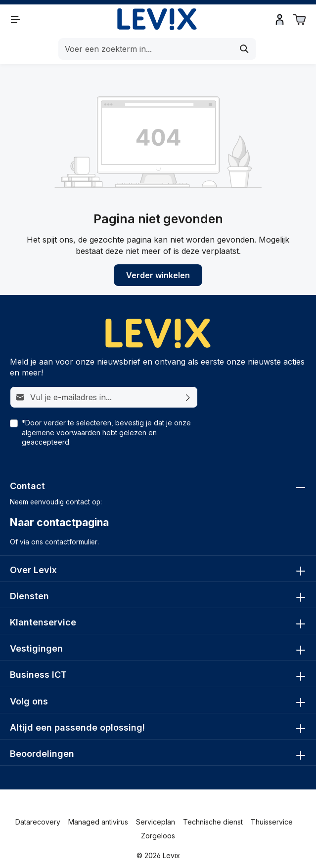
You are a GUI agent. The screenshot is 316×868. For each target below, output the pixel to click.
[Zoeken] (245, 49)
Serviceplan (156, 822)
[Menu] (15, 19)
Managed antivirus (98, 822)
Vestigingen (36, 648)
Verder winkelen (158, 275)
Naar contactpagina (59, 522)
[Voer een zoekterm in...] (146, 49)
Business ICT (38, 675)
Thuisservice (272, 822)
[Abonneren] (188, 397)
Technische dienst (213, 822)
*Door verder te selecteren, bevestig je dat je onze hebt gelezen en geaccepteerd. (106, 432)
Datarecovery (38, 822)
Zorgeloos (158, 836)
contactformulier (71, 542)
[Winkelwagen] (300, 19)
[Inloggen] (280, 19)
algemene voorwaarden (61, 433)
